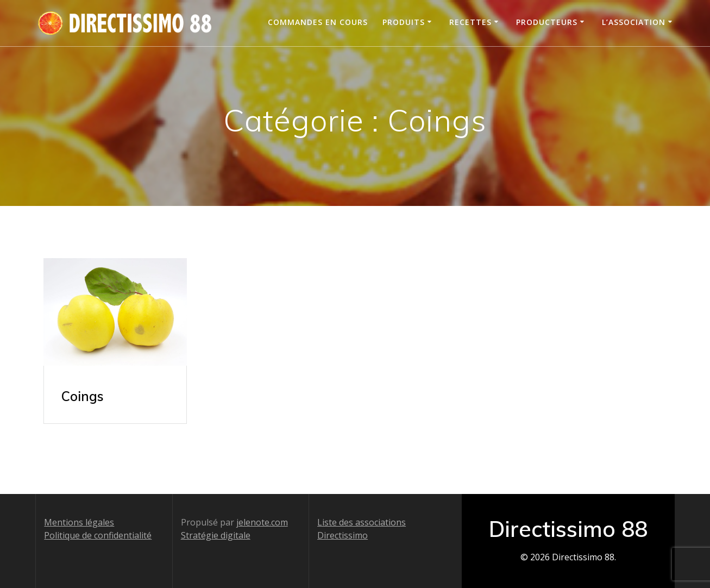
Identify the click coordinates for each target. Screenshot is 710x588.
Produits (404, 22)
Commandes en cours (318, 22)
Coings (83, 396)
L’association (634, 22)
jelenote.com (262, 522)
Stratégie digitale (216, 535)
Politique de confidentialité (98, 535)
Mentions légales (79, 522)
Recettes (470, 22)
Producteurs (547, 22)
